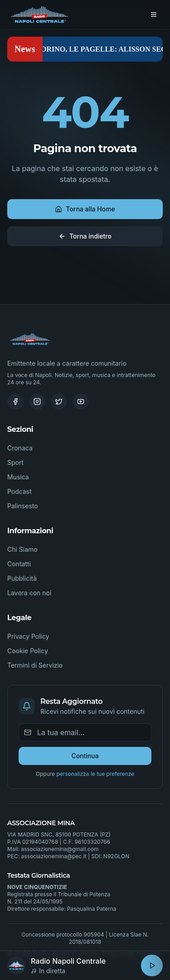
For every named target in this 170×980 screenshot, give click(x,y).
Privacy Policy (28, 636)
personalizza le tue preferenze (95, 774)
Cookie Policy (28, 651)
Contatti (19, 564)
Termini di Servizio (35, 665)
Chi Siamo (22, 549)
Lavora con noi (29, 593)
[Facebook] (15, 402)
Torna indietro (85, 236)
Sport (15, 462)
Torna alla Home (85, 209)
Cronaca (20, 448)
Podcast (19, 491)
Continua (85, 756)
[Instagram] (37, 402)
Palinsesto (23, 506)
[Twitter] (59, 402)
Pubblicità (22, 578)
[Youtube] (81, 402)
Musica (18, 477)
